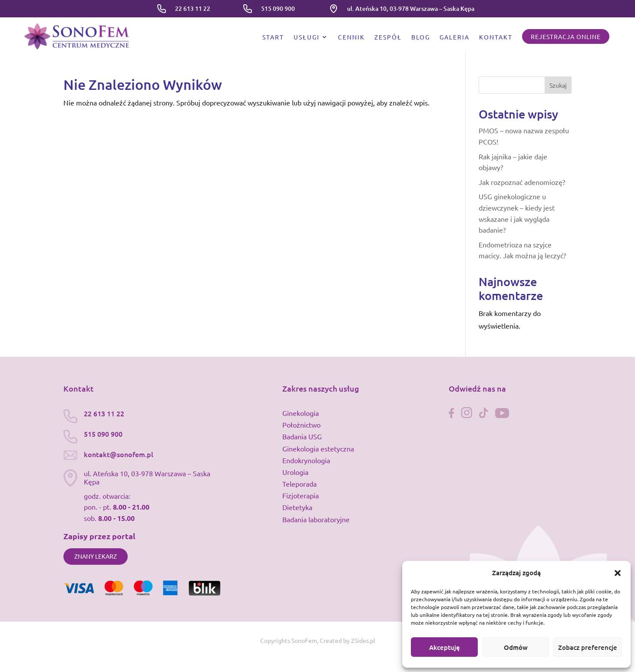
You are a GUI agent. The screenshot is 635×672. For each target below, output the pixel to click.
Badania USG (302, 436)
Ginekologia (301, 413)
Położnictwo (301, 425)
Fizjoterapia (301, 495)
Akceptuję (445, 647)
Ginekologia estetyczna (318, 448)
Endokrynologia (306, 460)
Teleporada (299, 484)
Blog (421, 37)
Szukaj (558, 85)
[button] (618, 573)
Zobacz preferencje (588, 647)
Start (273, 37)
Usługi (307, 37)
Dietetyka (297, 507)
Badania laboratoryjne (316, 519)
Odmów (516, 647)
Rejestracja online (566, 36)
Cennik (351, 37)
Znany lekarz (96, 556)
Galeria (455, 37)
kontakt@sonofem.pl (119, 454)
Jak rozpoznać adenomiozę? (522, 182)
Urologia (295, 472)
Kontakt (496, 37)
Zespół (388, 37)
